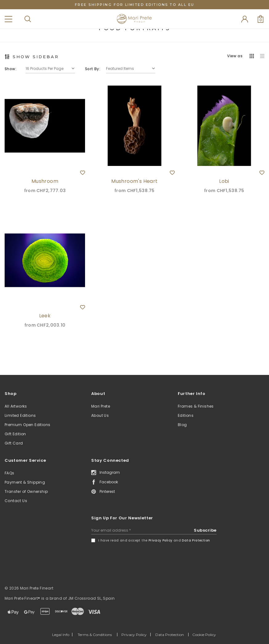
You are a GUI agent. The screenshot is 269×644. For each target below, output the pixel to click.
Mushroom (45, 181)
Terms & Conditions (95, 635)
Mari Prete (101, 406)
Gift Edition (15, 434)
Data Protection (196, 540)
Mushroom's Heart (134, 181)
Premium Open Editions (27, 425)
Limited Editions (20, 415)
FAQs (10, 473)
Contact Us (16, 501)
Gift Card (14, 443)
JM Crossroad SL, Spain (92, 598)
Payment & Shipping (25, 482)
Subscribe (205, 530)
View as (235, 56)
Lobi (224, 181)
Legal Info (61, 635)
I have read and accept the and (154, 540)
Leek (45, 316)
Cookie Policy (204, 635)
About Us (100, 415)
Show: (10, 69)
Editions (186, 415)
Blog (182, 425)
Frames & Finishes (196, 406)
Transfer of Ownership (26, 491)
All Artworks (16, 406)
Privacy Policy (161, 540)
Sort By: (93, 69)
